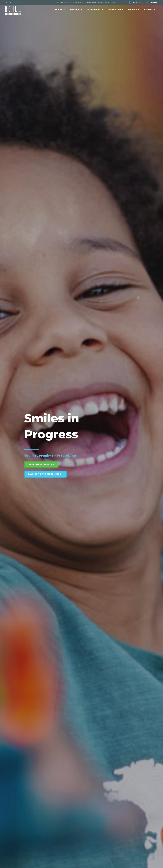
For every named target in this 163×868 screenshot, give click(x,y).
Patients (134, 9)
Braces (60, 9)
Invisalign (76, 9)
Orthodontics (95, 9)
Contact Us (150, 9)
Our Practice (116, 9)
